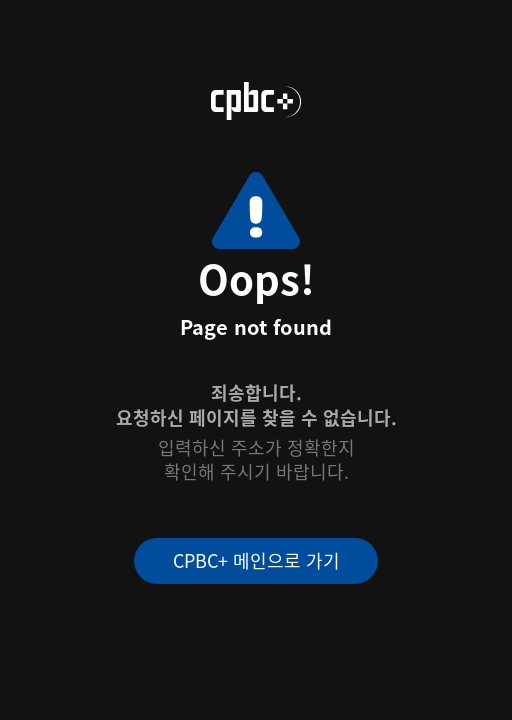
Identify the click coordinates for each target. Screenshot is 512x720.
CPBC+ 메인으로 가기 (256, 560)
